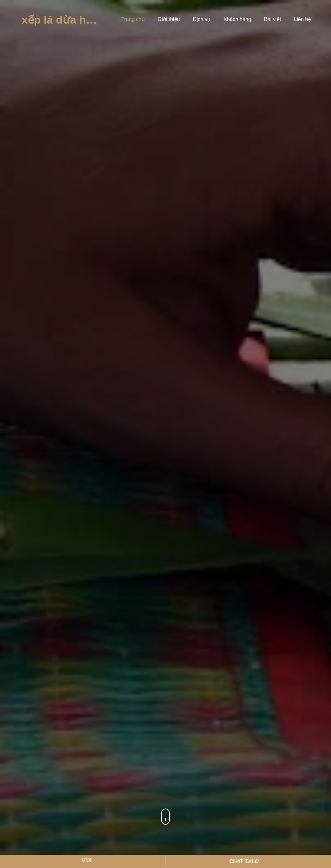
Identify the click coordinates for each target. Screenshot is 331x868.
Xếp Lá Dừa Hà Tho (67, 20)
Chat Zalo (244, 861)
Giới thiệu (169, 19)
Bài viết (273, 19)
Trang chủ (133, 19)
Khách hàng (237, 19)
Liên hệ (302, 19)
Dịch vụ (202, 19)
